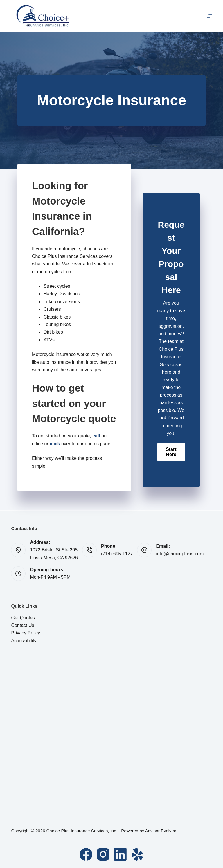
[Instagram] (103, 854)
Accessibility (24, 641)
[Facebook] (86, 854)
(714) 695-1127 (117, 554)
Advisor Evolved (161, 831)
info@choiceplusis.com (180, 554)
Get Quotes (23, 618)
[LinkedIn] (120, 854)
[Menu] (209, 16)
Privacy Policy (26, 633)
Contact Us (23, 625)
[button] (171, 452)
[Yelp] (137, 854)
